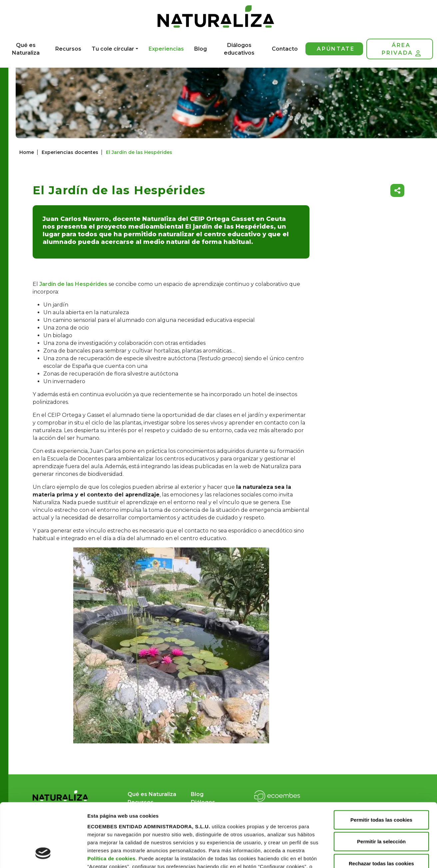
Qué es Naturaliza (26, 49)
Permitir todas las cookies (381, 763)
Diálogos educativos (239, 49)
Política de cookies (111, 802)
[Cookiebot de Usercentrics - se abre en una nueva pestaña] (43, 855)
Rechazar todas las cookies (381, 807)
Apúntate (336, 49)
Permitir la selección (381, 785)
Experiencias (166, 49)
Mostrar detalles (107, 855)
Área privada (401, 49)
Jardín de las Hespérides (73, 284)
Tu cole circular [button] (113, 49)
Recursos (68, 49)
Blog (201, 49)
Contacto (285, 49)
